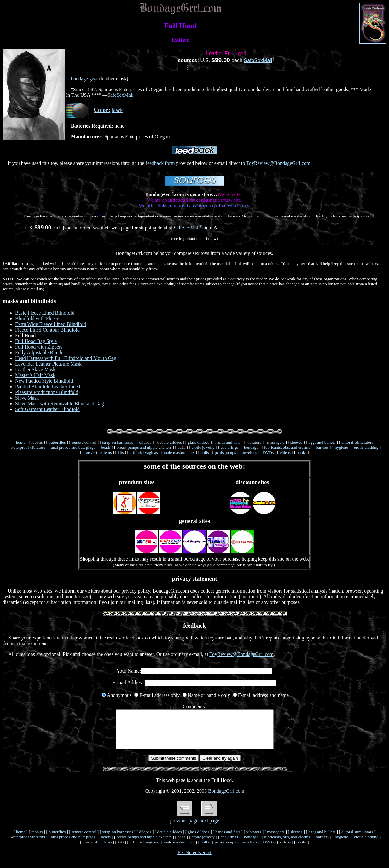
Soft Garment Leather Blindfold (47, 409)
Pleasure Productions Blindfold (47, 392)
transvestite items (97, 452)
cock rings (229, 447)
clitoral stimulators (357, 442)
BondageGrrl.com (226, 799)
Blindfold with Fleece (37, 318)
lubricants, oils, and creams (287, 447)
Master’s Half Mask (35, 375)
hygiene (341, 447)
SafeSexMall (258, 60)
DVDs (268, 452)
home (21, 442)
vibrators (254, 442)
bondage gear (84, 79)
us (277, 216)
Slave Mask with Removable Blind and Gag (60, 404)
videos (285, 452)
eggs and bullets (322, 442)
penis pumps (225, 452)
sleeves (296, 442)
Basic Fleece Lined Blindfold (45, 313)
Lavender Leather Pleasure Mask (48, 364)
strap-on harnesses (118, 442)
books (302, 452)
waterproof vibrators (28, 447)
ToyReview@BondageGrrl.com (278, 163)
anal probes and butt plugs (73, 447)
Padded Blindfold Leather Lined (48, 387)
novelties (249, 452)
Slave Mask (27, 398)
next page (209, 828)
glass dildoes (199, 442)
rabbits (37, 442)
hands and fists (228, 442)
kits (121, 452)
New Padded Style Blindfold (44, 381)
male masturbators (179, 452)
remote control (84, 442)
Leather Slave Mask (35, 370)
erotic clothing (366, 447)
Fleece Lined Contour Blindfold (47, 330)
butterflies (57, 442)
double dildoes (170, 442)
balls (181, 447)
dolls (205, 452)
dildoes (145, 442)
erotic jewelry (203, 447)
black (117, 110)
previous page (184, 828)
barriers (322, 447)
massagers (276, 442)
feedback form (160, 163)
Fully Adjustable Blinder (40, 353)
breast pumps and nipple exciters (144, 447)
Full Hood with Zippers (39, 347)
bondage (251, 447)
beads (106, 447)
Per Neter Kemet (194, 860)
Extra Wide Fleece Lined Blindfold (51, 324)
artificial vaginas (144, 452)
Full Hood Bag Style (36, 341)
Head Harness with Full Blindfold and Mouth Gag (66, 358)
